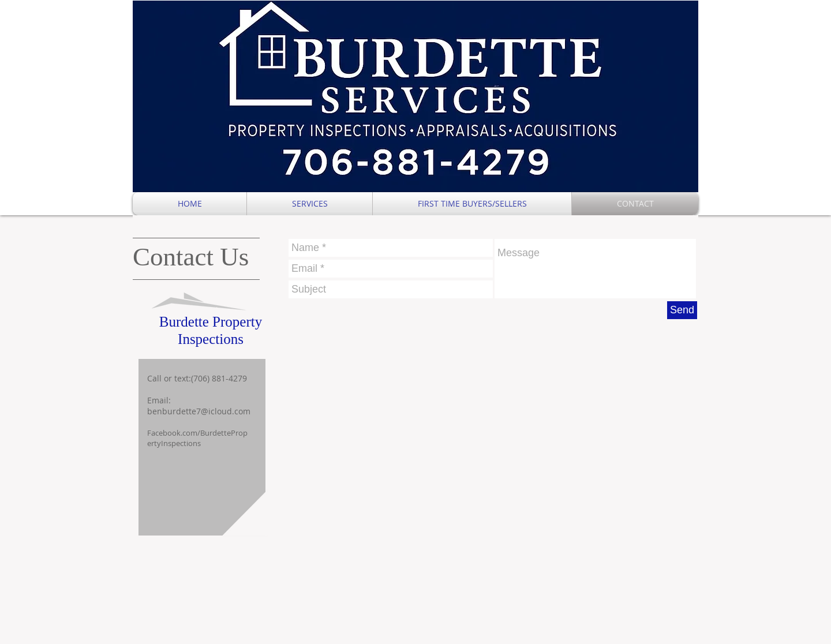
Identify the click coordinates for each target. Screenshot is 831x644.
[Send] (682, 310)
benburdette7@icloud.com (199, 411)
